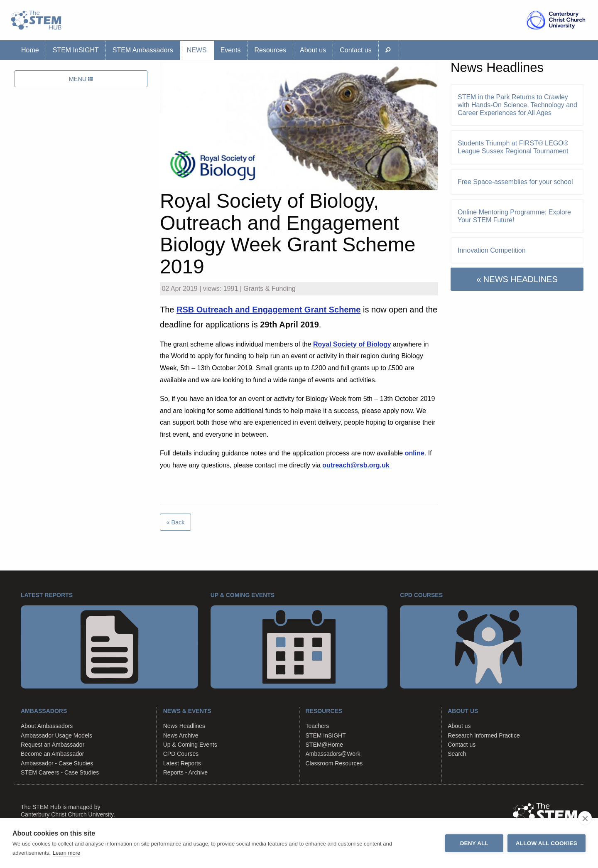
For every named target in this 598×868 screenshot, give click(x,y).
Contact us (355, 50)
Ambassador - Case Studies (57, 763)
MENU (81, 79)
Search (457, 754)
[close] (585, 818)
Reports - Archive (185, 772)
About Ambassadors (47, 726)
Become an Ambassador (53, 754)
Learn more (66, 853)
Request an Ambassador (53, 745)
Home (30, 50)
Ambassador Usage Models (56, 735)
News (197, 50)
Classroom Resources (334, 763)
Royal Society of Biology (352, 344)
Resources (270, 50)
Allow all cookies (547, 843)
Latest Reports (182, 763)
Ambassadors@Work (333, 754)
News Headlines (184, 726)
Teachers (317, 726)
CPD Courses (181, 754)
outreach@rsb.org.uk (356, 465)
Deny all (474, 843)
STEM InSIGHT (76, 50)
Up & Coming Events (190, 745)
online (415, 453)
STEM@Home (324, 745)
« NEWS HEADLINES (517, 279)
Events (231, 50)
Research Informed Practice (484, 735)
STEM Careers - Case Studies (60, 772)
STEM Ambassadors (143, 50)
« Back (175, 522)
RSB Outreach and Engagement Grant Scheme (268, 310)
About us (313, 50)
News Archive (181, 735)
